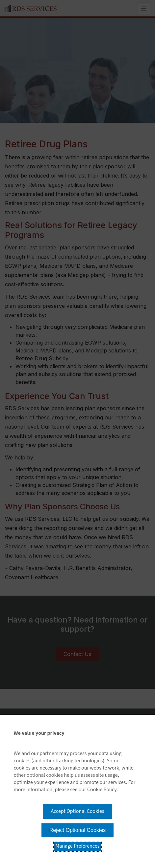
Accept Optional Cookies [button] (77, 811)
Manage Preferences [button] (78, 846)
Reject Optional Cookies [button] (78, 830)
